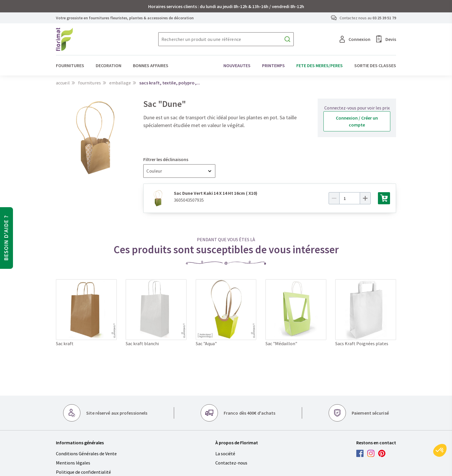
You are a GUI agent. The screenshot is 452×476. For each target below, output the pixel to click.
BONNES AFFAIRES (151, 65)
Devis (386, 39)
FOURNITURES (70, 65)
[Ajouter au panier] (384, 198)
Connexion (355, 39)
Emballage (120, 83)
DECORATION (109, 65)
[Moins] (334, 198)
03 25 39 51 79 (384, 18)
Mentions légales (73, 463)
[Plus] (365, 198)
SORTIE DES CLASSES (375, 65)
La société (225, 454)
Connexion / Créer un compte (357, 121)
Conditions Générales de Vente (86, 454)
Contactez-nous (231, 463)
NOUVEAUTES (237, 65)
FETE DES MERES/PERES (320, 65)
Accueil (63, 83)
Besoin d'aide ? (6, 238)
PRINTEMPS (273, 65)
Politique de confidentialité (83, 472)
